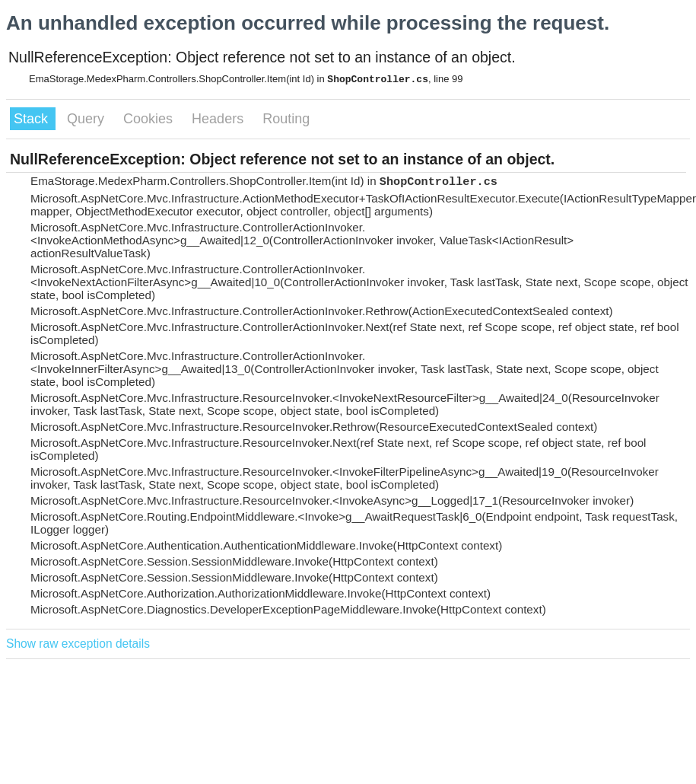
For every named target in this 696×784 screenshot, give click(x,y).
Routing (286, 119)
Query (87, 119)
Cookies (150, 119)
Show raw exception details (78, 644)
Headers (219, 119)
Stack (33, 119)
